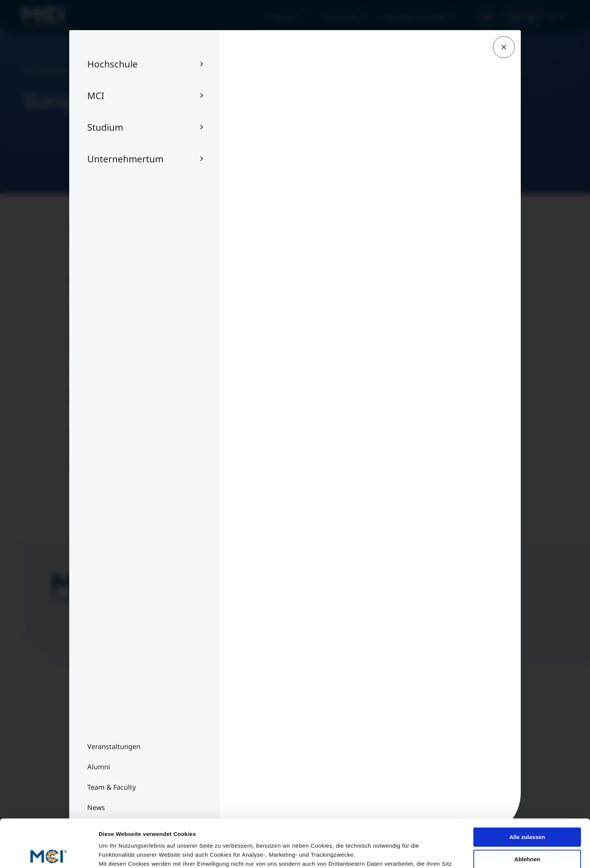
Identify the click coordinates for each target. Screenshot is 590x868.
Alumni (88, 755)
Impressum (242, 740)
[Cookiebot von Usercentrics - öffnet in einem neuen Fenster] (49, 853)
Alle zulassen (527, 788)
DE (553, 17)
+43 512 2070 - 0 (396, 740)
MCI (516, 17)
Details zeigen (118, 853)
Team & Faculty (100, 740)
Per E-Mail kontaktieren (407, 755)
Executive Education (416, 17)
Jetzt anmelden (304, 623)
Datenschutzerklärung (280, 823)
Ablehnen (527, 809)
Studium (285, 17)
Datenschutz (244, 755)
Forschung (341, 17)
